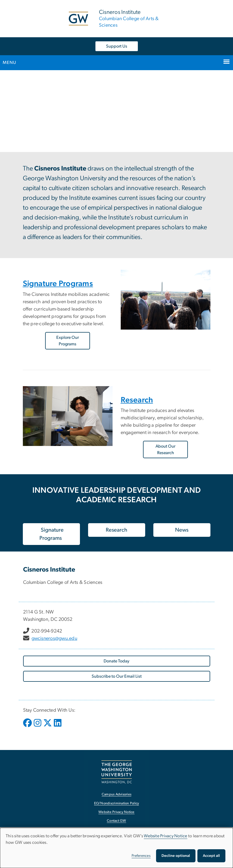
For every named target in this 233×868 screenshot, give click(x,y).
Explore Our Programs (68, 341)
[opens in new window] (28, 727)
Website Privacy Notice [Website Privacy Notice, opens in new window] (116, 812)
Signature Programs (58, 284)
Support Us (117, 46)
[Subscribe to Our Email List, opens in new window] (117, 676)
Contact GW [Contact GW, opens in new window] (116, 821)
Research (137, 400)
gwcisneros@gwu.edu (55, 638)
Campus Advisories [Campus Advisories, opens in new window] (116, 794)
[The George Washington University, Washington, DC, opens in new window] (117, 772)
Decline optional (176, 856)
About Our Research (165, 449)
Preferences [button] (141, 856)
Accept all (211, 856)
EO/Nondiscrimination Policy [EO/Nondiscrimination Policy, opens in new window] (117, 803)
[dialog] (116, 848)
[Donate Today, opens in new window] (117, 661)
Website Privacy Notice (166, 836)
